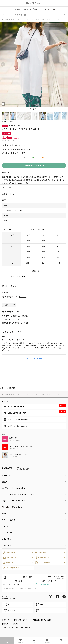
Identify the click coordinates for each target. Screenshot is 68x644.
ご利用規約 (6, 620)
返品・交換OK (9, 552)
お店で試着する (34, 271)
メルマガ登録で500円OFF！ (35, 406)
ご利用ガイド (7, 545)
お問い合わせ (7, 539)
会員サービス (9, 563)
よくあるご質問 (7, 533)
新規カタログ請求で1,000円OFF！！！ (19, 426)
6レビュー (23, 145)
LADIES (17, 9)
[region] (34, 9)
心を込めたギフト (42, 557)
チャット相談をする (18, 276)
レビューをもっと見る (34, 358)
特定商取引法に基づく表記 (42, 620)
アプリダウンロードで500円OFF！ (17, 420)
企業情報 (16, 624)
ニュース (5, 526)
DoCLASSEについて (9, 520)
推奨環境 (5, 624)
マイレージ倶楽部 (43, 563)
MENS (25, 9)
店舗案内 (5, 514)
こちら (43, 229)
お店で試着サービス (11, 568)
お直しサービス (10, 557)
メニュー (7, 641)
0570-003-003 (44, 584)
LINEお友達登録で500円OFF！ (35, 412)
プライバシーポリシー (21, 620)
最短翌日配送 (41, 552)
